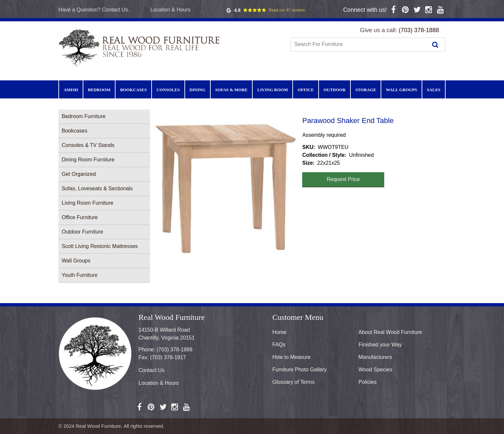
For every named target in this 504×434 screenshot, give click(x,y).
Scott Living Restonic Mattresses (100, 246)
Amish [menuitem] (71, 90)
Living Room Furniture (87, 203)
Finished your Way (380, 345)
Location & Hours (170, 10)
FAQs (279, 345)
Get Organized (79, 174)
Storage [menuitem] (366, 90)
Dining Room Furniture (88, 160)
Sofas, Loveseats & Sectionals (97, 188)
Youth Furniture (80, 275)
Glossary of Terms (294, 382)
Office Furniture (80, 217)
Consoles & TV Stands (88, 145)
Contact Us (151, 370)
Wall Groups (76, 261)
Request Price (343, 179)
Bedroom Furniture (84, 116)
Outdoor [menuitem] (335, 90)
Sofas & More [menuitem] (231, 90)
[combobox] (360, 44)
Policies (368, 382)
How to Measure (292, 357)
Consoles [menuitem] (168, 90)
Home (279, 332)
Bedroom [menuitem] (99, 90)
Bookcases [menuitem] (133, 90)
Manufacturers (375, 357)
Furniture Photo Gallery (299, 370)
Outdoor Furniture (82, 232)
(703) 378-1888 (419, 30)
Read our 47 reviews (287, 10)
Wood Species (376, 370)
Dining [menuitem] (198, 90)
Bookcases (74, 131)
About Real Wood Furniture (390, 332)
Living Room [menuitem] (273, 90)
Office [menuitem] (306, 90)
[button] (226, 186)
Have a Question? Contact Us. (94, 10)
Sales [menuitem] (434, 90)
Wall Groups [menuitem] (401, 90)
